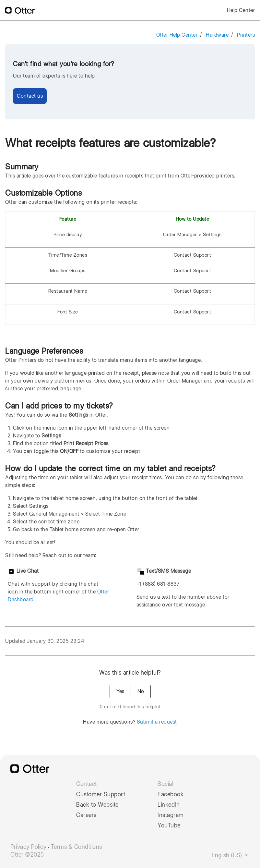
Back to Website (97, 805)
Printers (246, 35)
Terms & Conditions (77, 847)
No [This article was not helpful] (141, 691)
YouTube (169, 825)
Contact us (30, 96)
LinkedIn (169, 805)
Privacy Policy (28, 847)
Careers (86, 815)
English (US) (231, 855)
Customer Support (101, 794)
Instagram (171, 815)
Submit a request (157, 722)
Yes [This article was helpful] (120, 691)
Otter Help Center (177, 35)
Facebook (171, 794)
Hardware (217, 35)
